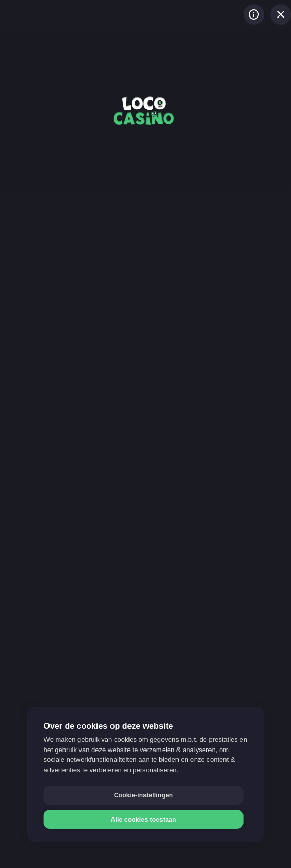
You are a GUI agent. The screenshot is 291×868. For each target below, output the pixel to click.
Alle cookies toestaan (144, 820)
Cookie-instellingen (143, 795)
